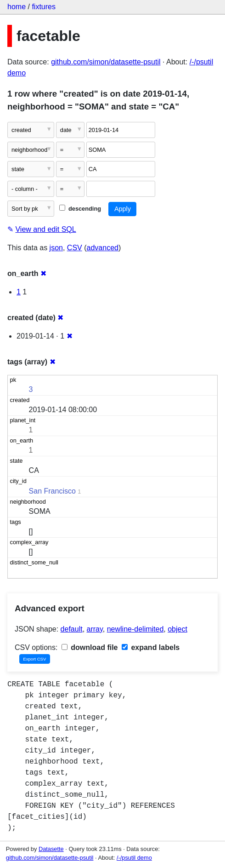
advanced (103, 248)
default (72, 629)
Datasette (51, 849)
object (177, 629)
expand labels (151, 647)
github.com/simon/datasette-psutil (106, 62)
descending (80, 209)
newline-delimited (135, 629)
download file (90, 647)
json (56, 248)
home (17, 7)
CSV (75, 248)
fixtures (44, 7)
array (95, 629)
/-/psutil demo (134, 858)
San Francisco (52, 491)
